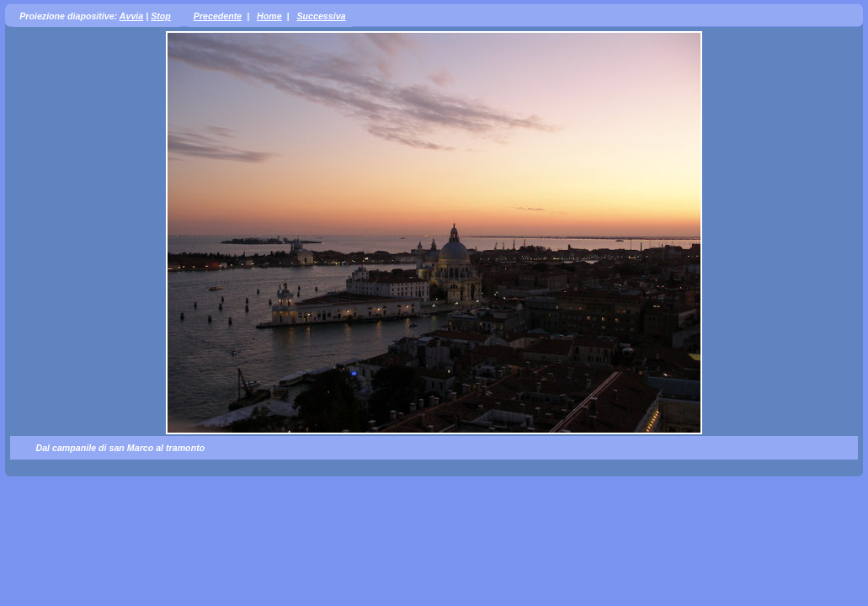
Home (269, 16)
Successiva (321, 16)
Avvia (131, 16)
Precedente (218, 16)
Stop (161, 16)
